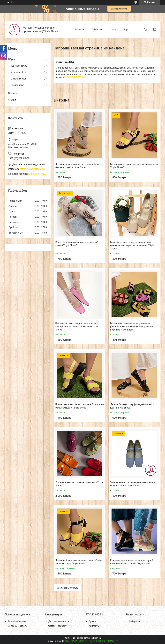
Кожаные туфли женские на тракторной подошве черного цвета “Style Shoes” (132, 562)
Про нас (93, 621)
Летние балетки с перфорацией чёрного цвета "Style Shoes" (132, 406)
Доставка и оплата (59, 621)
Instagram (134, 621)
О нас (113, 30)
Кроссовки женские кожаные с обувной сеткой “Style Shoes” (77, 244)
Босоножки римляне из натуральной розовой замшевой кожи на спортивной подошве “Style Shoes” (132, 326)
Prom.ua (97, 638)
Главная (79, 30)
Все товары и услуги (68, 588)
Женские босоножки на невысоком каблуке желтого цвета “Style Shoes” (79, 562)
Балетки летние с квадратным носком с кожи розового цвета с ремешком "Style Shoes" (77, 326)
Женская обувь (19, 66)
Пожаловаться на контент (75, 641)
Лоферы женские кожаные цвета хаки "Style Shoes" (79, 484)
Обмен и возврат (57, 626)
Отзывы (12, 93)
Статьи (12, 100)
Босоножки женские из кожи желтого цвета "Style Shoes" (134, 166)
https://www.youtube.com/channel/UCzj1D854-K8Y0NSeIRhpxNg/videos (38, 174)
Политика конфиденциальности (104, 641)
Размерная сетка (17, 621)
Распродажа (17, 85)
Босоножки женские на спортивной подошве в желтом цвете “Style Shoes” (80, 406)
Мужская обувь (19, 72)
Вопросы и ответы (18, 626)
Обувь (95, 30)
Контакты (94, 626)
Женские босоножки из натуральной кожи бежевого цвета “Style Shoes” (78, 166)
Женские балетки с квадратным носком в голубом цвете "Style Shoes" (133, 484)
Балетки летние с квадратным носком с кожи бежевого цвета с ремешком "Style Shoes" (132, 245)
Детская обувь (19, 79)
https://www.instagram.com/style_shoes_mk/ (34, 169)
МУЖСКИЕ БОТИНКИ (75, 77)
